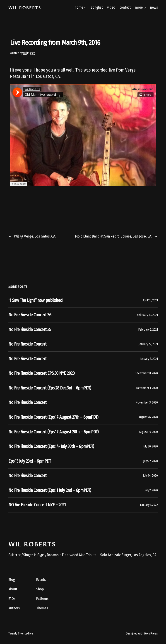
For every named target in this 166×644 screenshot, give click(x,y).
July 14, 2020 (150, 476)
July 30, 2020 (150, 446)
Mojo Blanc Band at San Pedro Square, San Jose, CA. (113, 236)
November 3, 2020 (147, 402)
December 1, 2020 (147, 388)
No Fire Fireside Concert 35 (30, 330)
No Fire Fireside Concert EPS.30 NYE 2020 (42, 373)
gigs (33, 53)
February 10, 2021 (147, 315)
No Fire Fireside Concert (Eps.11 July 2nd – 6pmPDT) (50, 490)
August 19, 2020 (148, 432)
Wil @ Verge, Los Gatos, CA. (35, 236)
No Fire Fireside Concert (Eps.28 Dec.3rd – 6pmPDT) (50, 388)
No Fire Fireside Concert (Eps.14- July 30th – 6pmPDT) (51, 446)
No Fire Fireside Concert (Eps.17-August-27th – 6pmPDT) (53, 417)
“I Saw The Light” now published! (36, 300)
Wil (25, 53)
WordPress (151, 633)
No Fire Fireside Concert (27, 344)
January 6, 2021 (149, 359)
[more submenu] (145, 8)
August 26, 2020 (148, 417)
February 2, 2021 (148, 330)
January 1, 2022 (149, 505)
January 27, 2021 (148, 344)
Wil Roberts (25, 8)
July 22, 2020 (150, 461)
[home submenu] (85, 8)
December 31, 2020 (146, 373)
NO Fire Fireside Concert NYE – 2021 (37, 505)
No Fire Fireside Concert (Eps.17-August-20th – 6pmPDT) (53, 432)
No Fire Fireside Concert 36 (30, 315)
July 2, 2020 (151, 490)
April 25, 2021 (150, 300)
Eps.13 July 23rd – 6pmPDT (30, 461)
